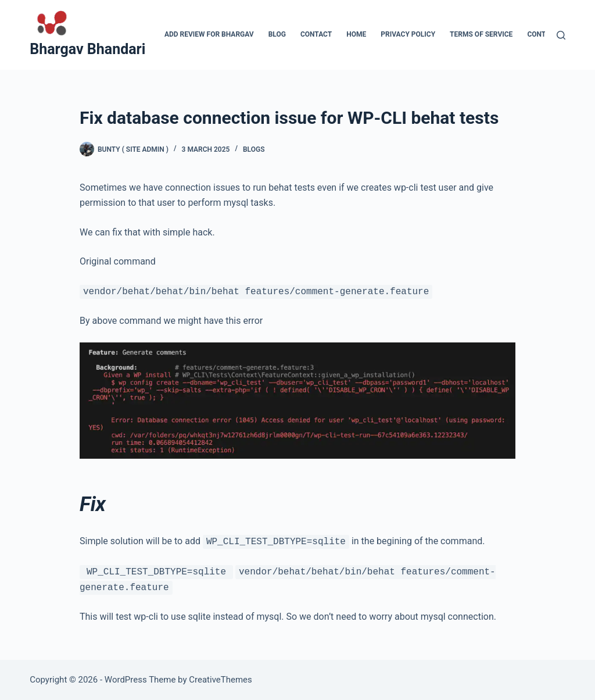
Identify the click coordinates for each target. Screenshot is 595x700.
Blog (277, 34)
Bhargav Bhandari (87, 49)
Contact (316, 34)
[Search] (561, 35)
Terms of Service (481, 34)
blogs (254, 149)
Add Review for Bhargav (209, 34)
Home (356, 34)
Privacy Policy (408, 34)
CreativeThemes (221, 680)
